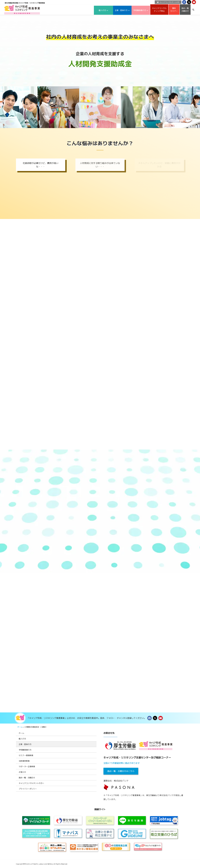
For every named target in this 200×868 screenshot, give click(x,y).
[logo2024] (22, 10)
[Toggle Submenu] (92, 739)
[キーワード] (193, 10)
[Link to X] (189, 2)
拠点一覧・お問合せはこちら (121, 771)
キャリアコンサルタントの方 (168, 2)
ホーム (20, 727)
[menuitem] (167, 2)
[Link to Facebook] (184, 2)
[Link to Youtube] (194, 2)
